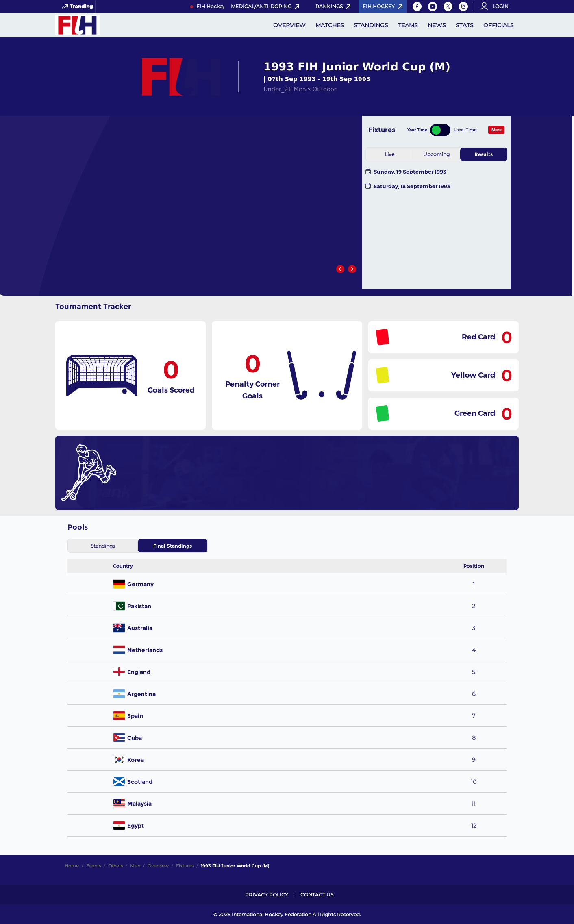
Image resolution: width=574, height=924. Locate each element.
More (497, 130)
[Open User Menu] (497, 7)
